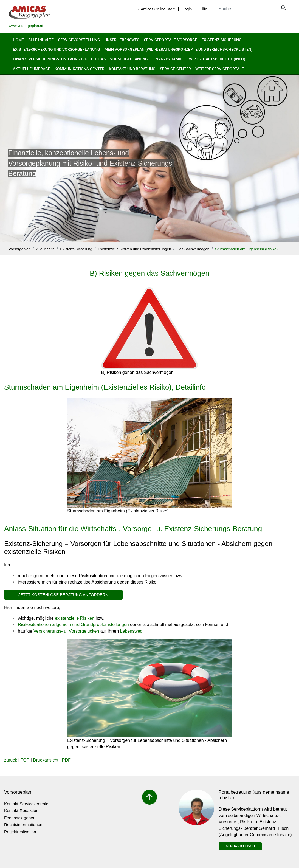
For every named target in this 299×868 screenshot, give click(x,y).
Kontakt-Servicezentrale (26, 804)
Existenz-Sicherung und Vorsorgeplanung (57, 49)
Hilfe (203, 9)
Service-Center (175, 69)
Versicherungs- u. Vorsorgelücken (66, 631)
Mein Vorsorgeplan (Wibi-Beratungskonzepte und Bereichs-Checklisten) (179, 49)
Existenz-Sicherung (222, 40)
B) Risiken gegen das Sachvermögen (149, 273)
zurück (11, 760)
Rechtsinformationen (23, 825)
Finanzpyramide (168, 59)
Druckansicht (46, 760)
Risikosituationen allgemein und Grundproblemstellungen (73, 625)
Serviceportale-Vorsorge (171, 40)
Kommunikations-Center (80, 69)
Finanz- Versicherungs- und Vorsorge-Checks (59, 59)
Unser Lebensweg (122, 40)
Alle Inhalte (41, 40)
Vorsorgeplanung (129, 59)
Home (18, 40)
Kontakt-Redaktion (21, 811)
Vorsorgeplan (19, 249)
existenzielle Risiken (75, 618)
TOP (25, 760)
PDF (66, 760)
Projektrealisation (20, 832)
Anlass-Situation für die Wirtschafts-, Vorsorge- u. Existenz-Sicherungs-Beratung (133, 529)
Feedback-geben (20, 818)
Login (187, 9)
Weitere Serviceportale (220, 69)
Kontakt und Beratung (132, 69)
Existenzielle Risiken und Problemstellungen (135, 249)
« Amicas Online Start (156, 9)
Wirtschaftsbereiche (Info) (217, 59)
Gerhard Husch (240, 846)
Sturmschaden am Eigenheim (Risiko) (246, 249)
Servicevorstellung (79, 40)
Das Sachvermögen (193, 249)
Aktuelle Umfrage (32, 69)
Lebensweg (131, 631)
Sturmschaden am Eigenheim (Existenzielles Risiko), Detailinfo (105, 387)
